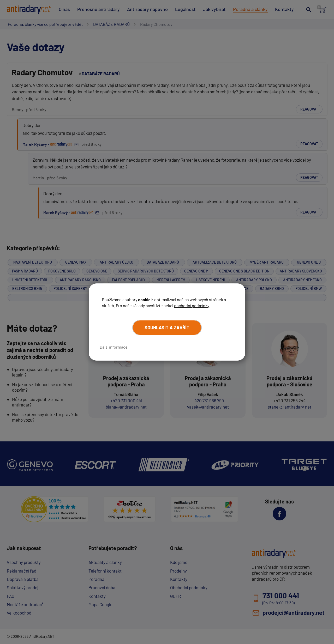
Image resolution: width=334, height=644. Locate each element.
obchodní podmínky (192, 305)
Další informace (114, 347)
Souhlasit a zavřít (167, 327)
